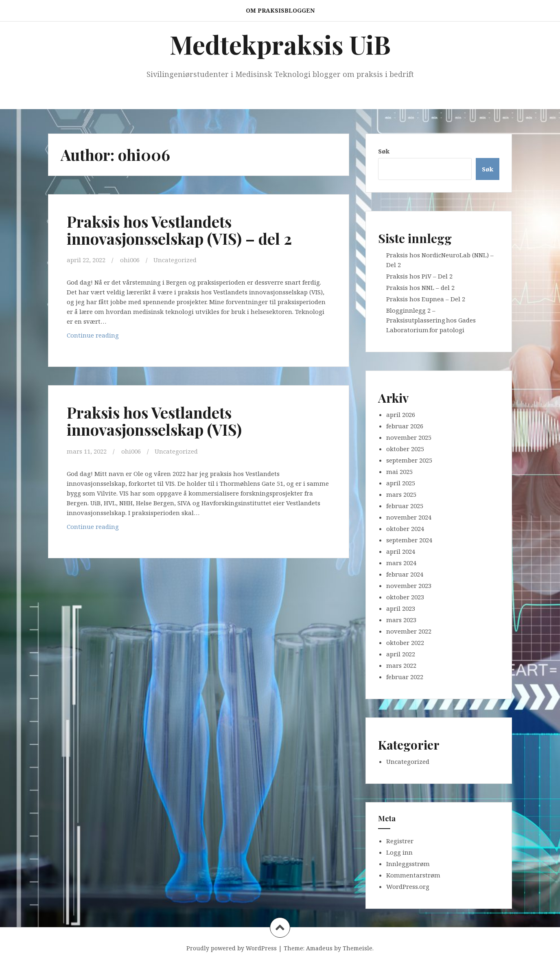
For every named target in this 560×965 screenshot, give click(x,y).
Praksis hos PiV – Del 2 (419, 276)
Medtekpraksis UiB (280, 44)
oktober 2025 (405, 449)
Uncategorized (175, 260)
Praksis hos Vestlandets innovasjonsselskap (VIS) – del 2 (179, 230)
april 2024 (401, 551)
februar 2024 (405, 574)
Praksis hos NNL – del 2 (420, 287)
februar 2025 (405, 506)
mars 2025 (401, 494)
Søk (384, 151)
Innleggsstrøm (408, 864)
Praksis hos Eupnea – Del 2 (426, 299)
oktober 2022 (405, 643)
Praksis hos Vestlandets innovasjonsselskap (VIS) (154, 420)
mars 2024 (401, 563)
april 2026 (401, 415)
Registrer (400, 841)
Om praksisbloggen (280, 10)
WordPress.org (408, 886)
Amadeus (319, 948)
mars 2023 (401, 620)
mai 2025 (399, 472)
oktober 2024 (405, 529)
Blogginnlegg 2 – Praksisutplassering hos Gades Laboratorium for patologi (431, 320)
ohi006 (130, 260)
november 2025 (409, 437)
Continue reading (122, 337)
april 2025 (401, 483)
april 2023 (401, 608)
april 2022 (401, 654)
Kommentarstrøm (413, 875)
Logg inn (399, 852)
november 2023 (409, 586)
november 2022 (409, 631)
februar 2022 (405, 677)
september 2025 (409, 460)
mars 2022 (401, 665)
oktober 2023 (405, 597)
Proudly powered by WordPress (232, 948)
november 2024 (409, 517)
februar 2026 (405, 426)
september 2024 (409, 540)
